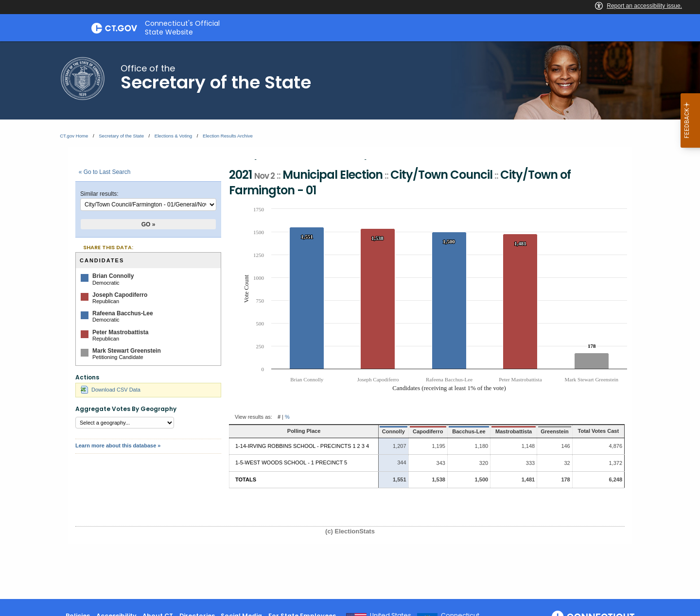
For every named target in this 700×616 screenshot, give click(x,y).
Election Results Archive (228, 136)
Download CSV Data (111, 390)
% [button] (287, 417)
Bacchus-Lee (454, 431)
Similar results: (99, 194)
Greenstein (542, 431)
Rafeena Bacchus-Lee (123, 313)
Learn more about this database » (118, 445)
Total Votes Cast (593, 431)
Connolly (379, 431)
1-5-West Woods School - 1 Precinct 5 (291, 462)
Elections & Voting (173, 136)
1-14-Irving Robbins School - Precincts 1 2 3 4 (302, 446)
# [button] (279, 417)
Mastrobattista (499, 431)
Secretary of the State (121, 136)
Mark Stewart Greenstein (127, 351)
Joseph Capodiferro (120, 295)
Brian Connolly (113, 276)
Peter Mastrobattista (120, 332)
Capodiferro (413, 431)
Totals (246, 479)
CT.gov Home (74, 136)
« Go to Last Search (105, 172)
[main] (350, 320)
